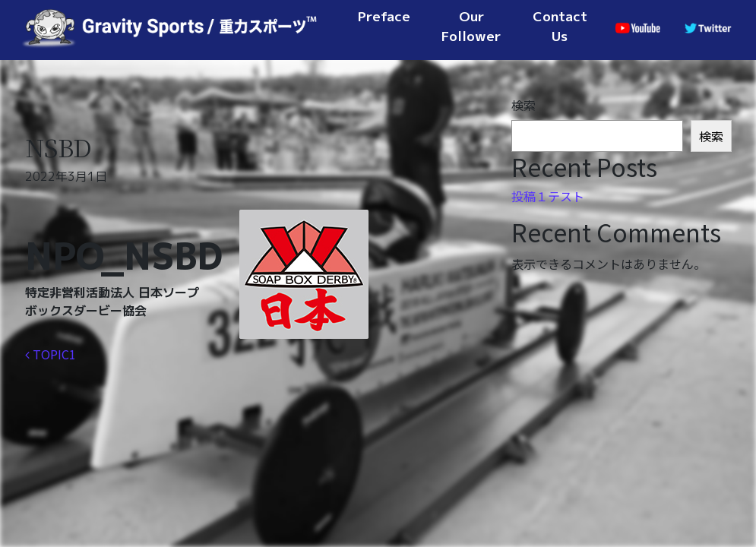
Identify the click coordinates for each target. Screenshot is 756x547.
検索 (524, 105)
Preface (384, 16)
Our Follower (471, 26)
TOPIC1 (51, 354)
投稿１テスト (548, 196)
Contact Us (560, 26)
